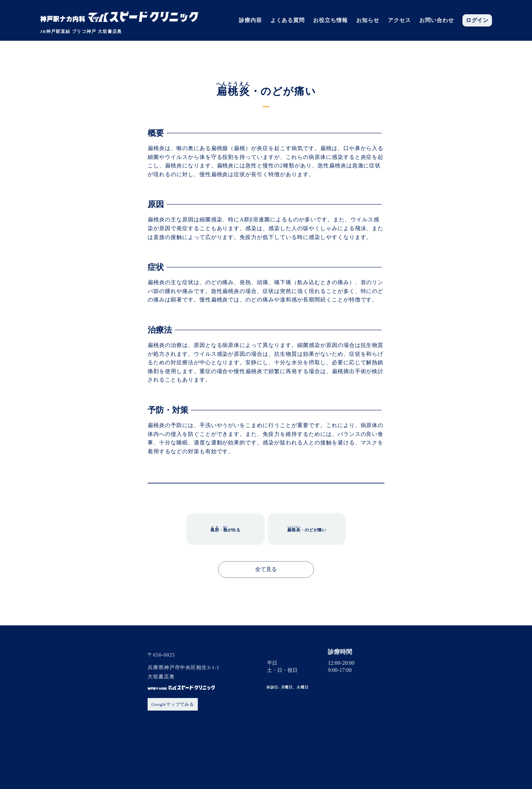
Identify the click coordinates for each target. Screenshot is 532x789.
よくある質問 (288, 20)
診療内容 (250, 20)
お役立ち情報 (330, 20)
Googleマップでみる (173, 704)
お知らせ (368, 20)
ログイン (477, 20)
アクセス (399, 20)
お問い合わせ (437, 20)
